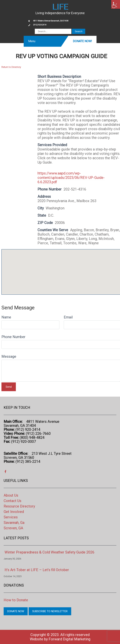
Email (68, 317)
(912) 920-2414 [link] (40, 25)
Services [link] (11, 517)
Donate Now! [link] (82, 41)
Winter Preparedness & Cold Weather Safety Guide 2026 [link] (49, 552)
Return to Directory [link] (11, 67)
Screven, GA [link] (13, 528)
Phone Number (13, 337)
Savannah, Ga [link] (14, 523)
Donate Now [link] (16, 611)
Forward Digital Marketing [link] (69, 639)
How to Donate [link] (16, 600)
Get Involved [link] (14, 512)
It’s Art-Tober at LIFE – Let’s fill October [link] (37, 570)
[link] (116, 4)
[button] (62, 269)
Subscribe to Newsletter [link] (50, 611)
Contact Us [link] (12, 501)
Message (9, 356)
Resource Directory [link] (19, 506)
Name (6, 317)
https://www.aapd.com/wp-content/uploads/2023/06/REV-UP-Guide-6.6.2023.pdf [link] (71, 178)
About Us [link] (11, 495)
